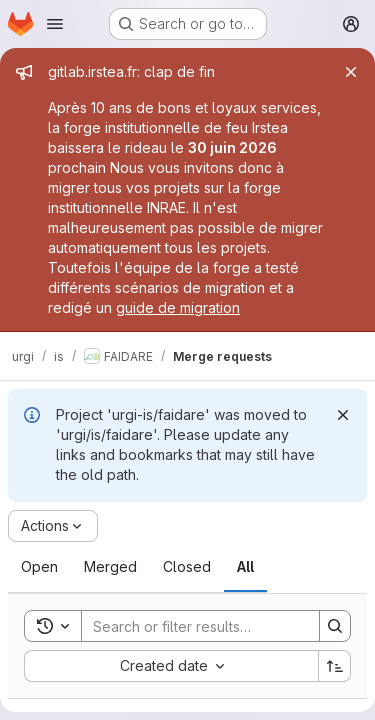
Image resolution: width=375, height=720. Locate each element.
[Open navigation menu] (55, 24)
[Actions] (53, 526)
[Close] (351, 72)
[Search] (213, 626)
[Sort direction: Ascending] (335, 666)
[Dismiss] (343, 415)
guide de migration (178, 307)
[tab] (39, 567)
